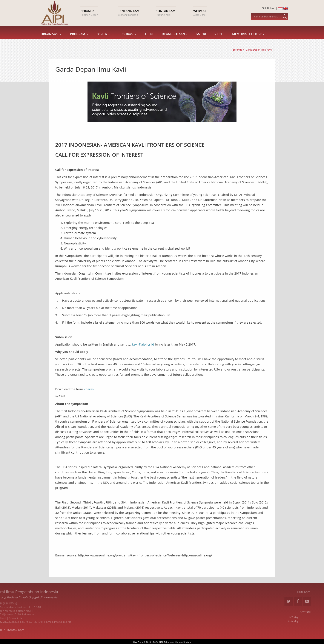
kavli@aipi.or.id (143, 344)
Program (79, 39)
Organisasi (51, 39)
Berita (103, 39)
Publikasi (127, 39)
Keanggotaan (175, 39)
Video (219, 39)
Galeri (201, 39)
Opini (149, 39)
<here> (89, 389)
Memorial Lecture (248, 39)
